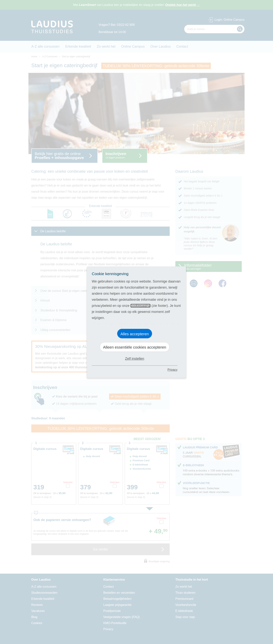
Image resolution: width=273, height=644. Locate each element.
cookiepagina (140, 306)
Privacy (173, 370)
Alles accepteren (135, 334)
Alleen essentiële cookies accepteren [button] (135, 347)
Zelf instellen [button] (135, 359)
